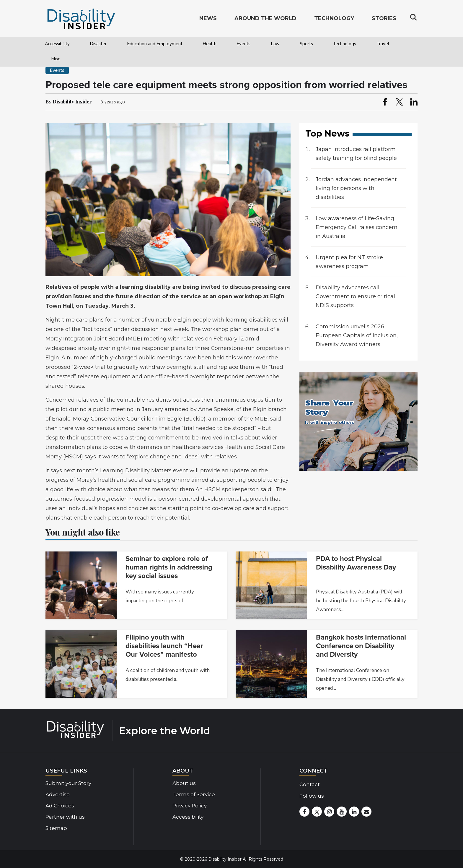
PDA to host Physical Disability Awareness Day (356, 563)
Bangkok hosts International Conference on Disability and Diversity (361, 646)
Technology (345, 44)
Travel (383, 44)
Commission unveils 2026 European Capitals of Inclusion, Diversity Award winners (357, 335)
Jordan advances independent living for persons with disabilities (356, 188)
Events (243, 44)
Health (210, 44)
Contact (310, 784)
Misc (56, 59)
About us (184, 783)
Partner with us (65, 817)
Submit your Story (68, 783)
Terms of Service (194, 794)
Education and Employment (155, 44)
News (208, 20)
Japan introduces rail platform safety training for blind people (356, 154)
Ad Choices (60, 806)
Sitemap (56, 828)
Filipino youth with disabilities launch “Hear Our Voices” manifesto (164, 646)
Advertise (58, 794)
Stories (384, 20)
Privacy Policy (190, 806)
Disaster (98, 44)
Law (275, 44)
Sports (306, 44)
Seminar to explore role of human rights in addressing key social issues (169, 567)
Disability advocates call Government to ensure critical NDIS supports (355, 296)
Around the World (265, 20)
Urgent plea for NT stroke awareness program (349, 262)
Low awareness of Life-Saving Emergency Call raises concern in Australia (357, 227)
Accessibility (57, 44)
